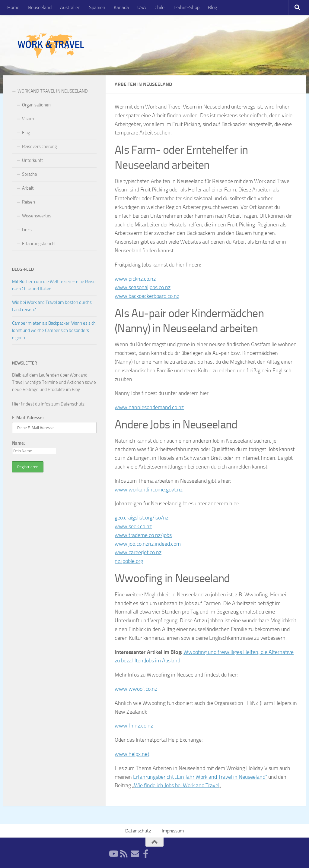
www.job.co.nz (131, 544)
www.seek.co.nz (133, 526)
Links (27, 230)
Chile (159, 7)
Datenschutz (73, 404)
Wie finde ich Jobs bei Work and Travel (177, 785)
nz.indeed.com (164, 544)
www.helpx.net (132, 754)
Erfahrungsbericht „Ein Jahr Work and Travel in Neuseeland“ (200, 777)
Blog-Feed (23, 269)
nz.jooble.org (129, 561)
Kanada (121, 7)
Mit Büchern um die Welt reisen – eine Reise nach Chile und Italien (54, 285)
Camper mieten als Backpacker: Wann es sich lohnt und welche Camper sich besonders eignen (54, 330)
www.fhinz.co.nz (134, 726)
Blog (212, 7)
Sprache (30, 174)
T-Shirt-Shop (186, 7)
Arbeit (28, 188)
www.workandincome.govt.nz (149, 490)
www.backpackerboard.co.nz (147, 296)
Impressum (173, 831)
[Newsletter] (135, 854)
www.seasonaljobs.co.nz (143, 287)
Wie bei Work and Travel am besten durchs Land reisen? (52, 306)
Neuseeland (40, 7)
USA (142, 7)
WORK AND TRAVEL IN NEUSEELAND (53, 91)
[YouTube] (113, 854)
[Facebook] (146, 854)
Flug (26, 133)
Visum (28, 119)
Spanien (97, 7)
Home (13, 7)
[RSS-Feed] (124, 854)
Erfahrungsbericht (39, 244)
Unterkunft (32, 160)
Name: (19, 443)
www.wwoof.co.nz (136, 689)
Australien (70, 7)
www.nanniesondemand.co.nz (149, 407)
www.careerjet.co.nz (138, 552)
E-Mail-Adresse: (28, 418)
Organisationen (36, 105)
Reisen (29, 202)
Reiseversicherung (40, 147)
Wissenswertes (37, 216)
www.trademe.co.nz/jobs (143, 535)
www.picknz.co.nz (135, 279)
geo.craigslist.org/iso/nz (142, 518)
